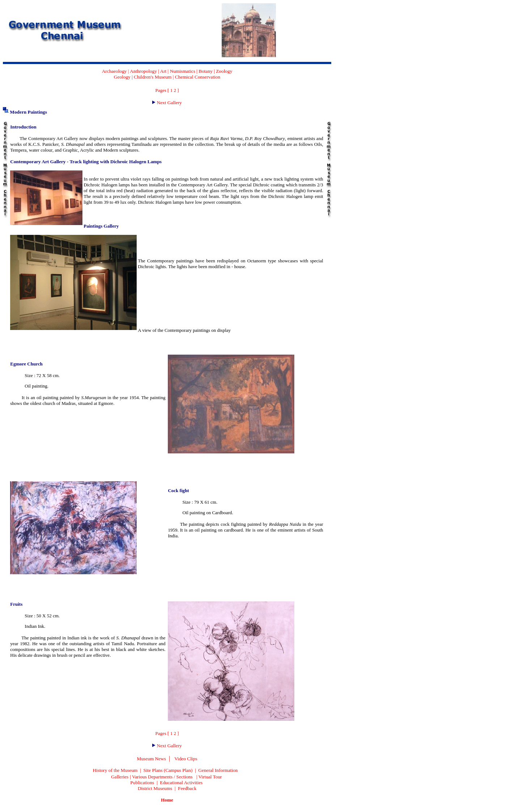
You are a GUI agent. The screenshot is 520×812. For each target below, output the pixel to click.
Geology (122, 77)
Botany (206, 71)
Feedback (187, 788)
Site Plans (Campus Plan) (168, 770)
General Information (218, 770)
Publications (142, 783)
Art (163, 71)
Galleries (120, 777)
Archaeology (114, 71)
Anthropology (143, 71)
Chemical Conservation (198, 77)
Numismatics (183, 71)
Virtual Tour (210, 777)
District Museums (155, 788)
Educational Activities (181, 783)
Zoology (224, 71)
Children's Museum (153, 77)
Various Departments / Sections (162, 777)
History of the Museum (115, 770)
